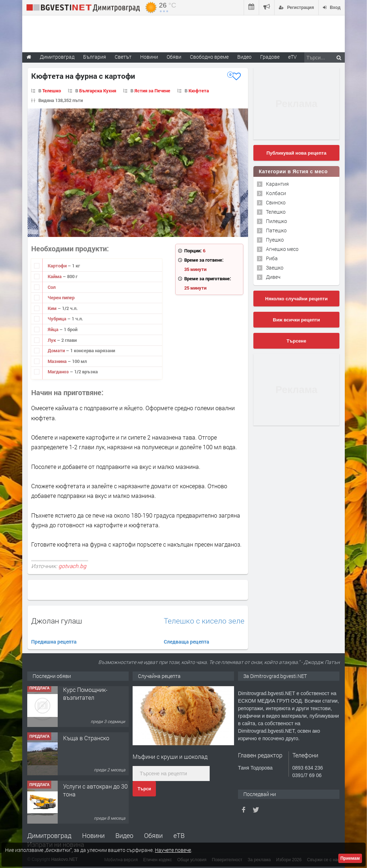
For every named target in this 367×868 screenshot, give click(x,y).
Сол (52, 287)
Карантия (277, 184)
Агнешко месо (282, 249)
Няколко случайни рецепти (296, 299)
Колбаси (276, 193)
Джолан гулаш (57, 621)
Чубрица (58, 319)
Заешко (275, 268)
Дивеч (273, 277)
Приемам (350, 858)
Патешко (276, 230)
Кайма (55, 276)
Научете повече (173, 850)
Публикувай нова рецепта (296, 153)
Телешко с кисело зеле (204, 621)
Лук (52, 340)
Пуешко (275, 240)
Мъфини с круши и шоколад (170, 757)
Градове (270, 57)
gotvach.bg (72, 566)
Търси (144, 789)
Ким (53, 308)
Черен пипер (61, 297)
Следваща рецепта (187, 642)
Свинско (276, 202)
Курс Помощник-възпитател (85, 696)
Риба (272, 258)
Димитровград (49, 835)
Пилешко (277, 221)
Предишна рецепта (54, 642)
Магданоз (59, 372)
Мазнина (58, 361)
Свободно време (209, 57)
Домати (57, 350)
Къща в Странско (86, 740)
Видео (124, 835)
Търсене (297, 341)
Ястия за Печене (152, 91)
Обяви (153, 835)
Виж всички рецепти (296, 320)
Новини (149, 57)
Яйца (54, 329)
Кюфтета (199, 91)
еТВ (179, 835)
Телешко (52, 91)
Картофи (58, 266)
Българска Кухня (98, 91)
